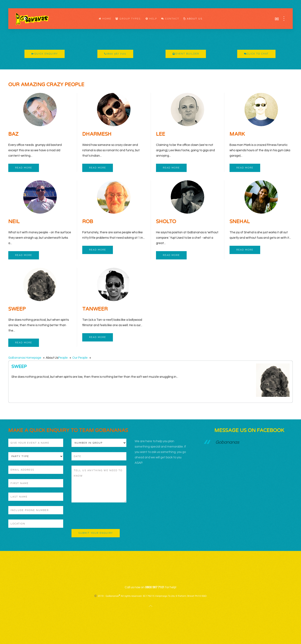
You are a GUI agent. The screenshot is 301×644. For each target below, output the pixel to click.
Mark (237, 134)
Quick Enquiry (45, 54)
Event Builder (186, 54)
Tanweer (95, 309)
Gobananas (227, 442)
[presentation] (103, 516)
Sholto (166, 222)
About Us (193, 19)
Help (151, 19)
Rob (88, 222)
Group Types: (128, 19)
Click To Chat (256, 54)
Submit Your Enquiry (96, 533)
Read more (24, 168)
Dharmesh (97, 134)
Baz (13, 134)
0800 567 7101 (115, 54)
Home (105, 19)
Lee (161, 134)
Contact (170, 19)
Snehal (240, 222)
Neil (14, 222)
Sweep (17, 309)
